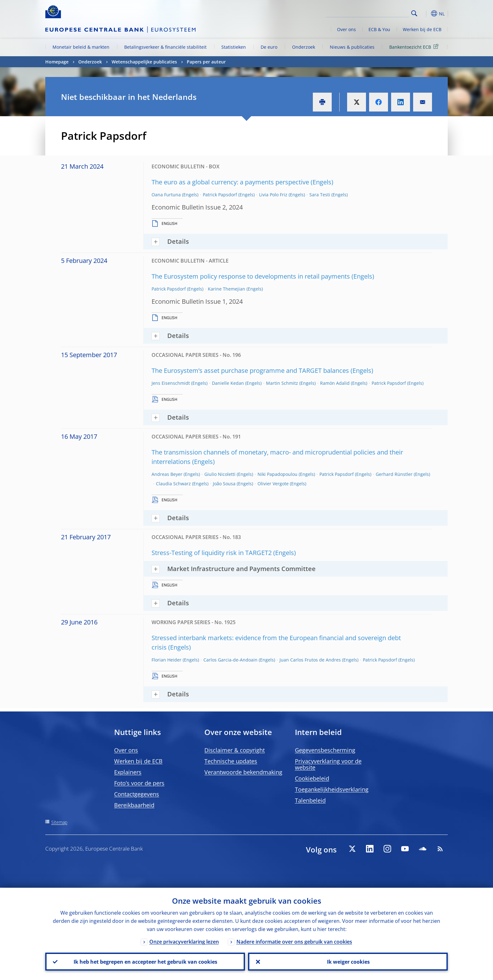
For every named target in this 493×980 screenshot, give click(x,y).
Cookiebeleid (312, 778)
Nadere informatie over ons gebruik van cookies (294, 941)
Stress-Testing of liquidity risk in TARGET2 (212, 553)
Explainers (128, 772)
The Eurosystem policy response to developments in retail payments (251, 276)
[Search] (378, 13)
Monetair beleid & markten (81, 47)
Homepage (57, 62)
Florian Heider (166, 660)
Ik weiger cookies (348, 961)
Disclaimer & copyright (235, 750)
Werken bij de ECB (422, 29)
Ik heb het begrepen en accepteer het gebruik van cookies (145, 961)
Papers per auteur (206, 62)
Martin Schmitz (282, 383)
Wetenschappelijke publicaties (144, 62)
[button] (426, 14)
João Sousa (224, 484)
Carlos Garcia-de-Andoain (230, 660)
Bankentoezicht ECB (415, 47)
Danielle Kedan (228, 383)
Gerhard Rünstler (394, 474)
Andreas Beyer (167, 474)
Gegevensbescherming (325, 750)
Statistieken (234, 47)
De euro (269, 47)
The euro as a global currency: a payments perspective (230, 182)
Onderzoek (304, 47)
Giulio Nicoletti (220, 474)
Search (414, 13)
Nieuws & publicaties (352, 47)
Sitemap (59, 822)
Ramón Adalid (335, 383)
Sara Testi (320, 195)
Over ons (346, 29)
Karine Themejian (227, 289)
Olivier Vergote (273, 484)
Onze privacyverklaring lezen (184, 941)
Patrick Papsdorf (220, 195)
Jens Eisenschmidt (171, 383)
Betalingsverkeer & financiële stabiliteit (165, 47)
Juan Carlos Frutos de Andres (310, 660)
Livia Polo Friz (273, 195)
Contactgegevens (137, 794)
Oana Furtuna (166, 195)
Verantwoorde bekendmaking (243, 772)
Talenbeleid (310, 800)
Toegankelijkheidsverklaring (332, 789)
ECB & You (379, 29)
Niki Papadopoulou (277, 474)
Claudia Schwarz (173, 484)
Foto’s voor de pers (139, 783)
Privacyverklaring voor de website (328, 764)
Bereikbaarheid (134, 805)
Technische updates (231, 761)
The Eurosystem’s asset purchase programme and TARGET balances (250, 370)
